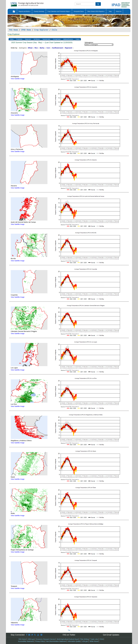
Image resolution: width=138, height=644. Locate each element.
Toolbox (12, 39)
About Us (119, 11)
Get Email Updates (111, 635)
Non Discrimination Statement (56, 641)
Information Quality (74, 641)
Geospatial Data (79, 11)
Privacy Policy (40, 641)
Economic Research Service (46, 639)
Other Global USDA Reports (96, 11)
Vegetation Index (46, 39)
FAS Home (14, 30)
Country (78, 39)
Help (110, 11)
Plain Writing (84, 639)
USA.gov (85, 641)
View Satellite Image (18, 79)
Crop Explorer (41, 30)
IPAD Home (26, 30)
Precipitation (19, 39)
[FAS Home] (22, 4)
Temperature (28, 39)
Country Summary (39, 11)
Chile (54, 30)
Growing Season (57, 39)
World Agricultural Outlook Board (68, 639)
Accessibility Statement (26, 641)
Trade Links (94, 639)
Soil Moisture (37, 39)
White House (94, 641)
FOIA (102, 639)
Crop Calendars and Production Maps (59, 11)
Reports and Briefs (25, 11)
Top (69, 630)
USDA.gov (31, 639)
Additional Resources (68, 39)
